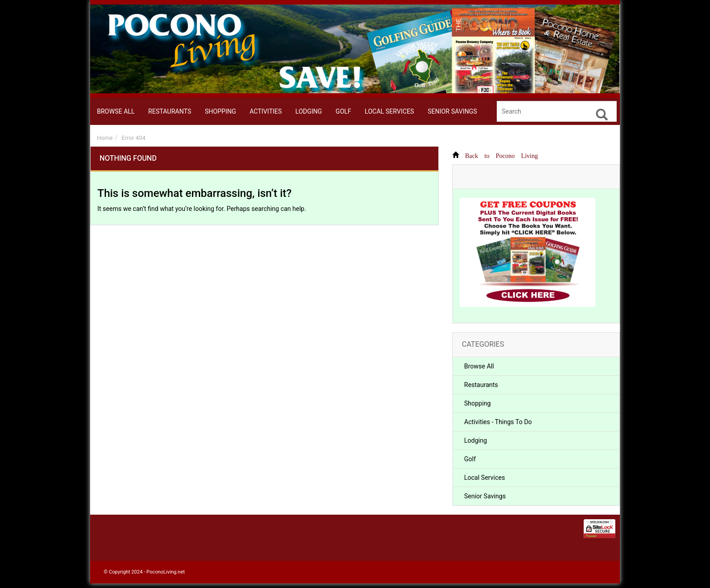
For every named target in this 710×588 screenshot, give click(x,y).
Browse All (479, 366)
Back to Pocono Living (501, 155)
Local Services (485, 478)
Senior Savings (485, 496)
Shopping (477, 403)
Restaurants (481, 385)
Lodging (475, 440)
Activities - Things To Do (498, 422)
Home (105, 138)
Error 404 (133, 138)
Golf (470, 459)
